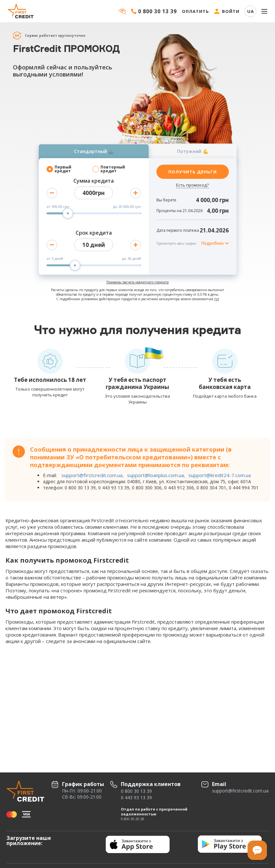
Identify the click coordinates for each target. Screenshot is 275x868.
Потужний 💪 (193, 151)
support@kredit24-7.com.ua (220, 475)
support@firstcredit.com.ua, (93, 475)
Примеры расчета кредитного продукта (137, 282)
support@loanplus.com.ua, (156, 475)
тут (217, 299)
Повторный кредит (113, 169)
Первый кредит (63, 169)
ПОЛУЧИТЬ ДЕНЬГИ (193, 172)
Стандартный (94, 151)
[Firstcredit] (21, 11)
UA (251, 11)
